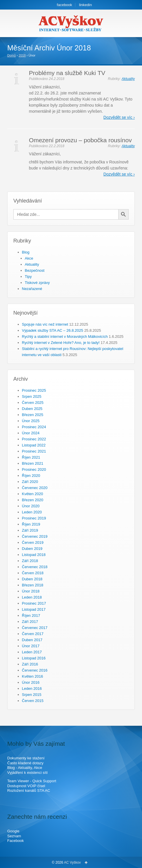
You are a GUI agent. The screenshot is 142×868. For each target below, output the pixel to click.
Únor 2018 (31, 591)
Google (13, 831)
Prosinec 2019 (34, 518)
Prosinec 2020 (34, 469)
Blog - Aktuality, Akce (25, 768)
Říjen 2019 (31, 524)
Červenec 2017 (35, 628)
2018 (22, 55)
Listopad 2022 (34, 445)
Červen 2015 (33, 701)
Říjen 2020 (31, 476)
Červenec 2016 (35, 670)
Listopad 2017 (34, 609)
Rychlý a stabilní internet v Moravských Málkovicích (65, 337)
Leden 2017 (32, 652)
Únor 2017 (31, 646)
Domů (11, 55)
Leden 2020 (32, 512)
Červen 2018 (33, 573)
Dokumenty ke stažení (26, 758)
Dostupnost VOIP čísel (26, 786)
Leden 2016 (32, 689)
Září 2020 (30, 482)
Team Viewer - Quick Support (32, 781)
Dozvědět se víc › (119, 117)
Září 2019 (30, 530)
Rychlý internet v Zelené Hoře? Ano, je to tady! (61, 343)
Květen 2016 (33, 676)
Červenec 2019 (35, 536)
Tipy (28, 277)
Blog (26, 252)
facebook (64, 5)
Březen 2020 (33, 500)
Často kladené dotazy (25, 763)
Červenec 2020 (35, 488)
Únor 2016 (31, 682)
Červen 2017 (33, 634)
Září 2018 (30, 561)
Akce (29, 258)
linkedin (85, 5)
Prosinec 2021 (34, 451)
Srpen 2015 (32, 695)
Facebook (16, 841)
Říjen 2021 (31, 457)
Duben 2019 (32, 549)
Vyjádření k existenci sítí (28, 773)
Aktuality (128, 79)
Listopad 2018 (34, 555)
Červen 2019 (33, 542)
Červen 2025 (33, 403)
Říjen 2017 (31, 616)
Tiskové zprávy (37, 283)
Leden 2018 (32, 597)
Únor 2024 (31, 433)
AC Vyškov (72, 862)
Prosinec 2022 (34, 439)
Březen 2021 (33, 463)
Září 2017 (30, 622)
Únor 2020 (31, 506)
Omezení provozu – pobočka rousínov (80, 140)
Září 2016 (30, 664)
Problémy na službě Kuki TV (67, 73)
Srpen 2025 (32, 396)
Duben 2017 (32, 640)
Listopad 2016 (34, 658)
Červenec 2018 (35, 567)
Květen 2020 (33, 494)
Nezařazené (32, 289)
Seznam (14, 836)
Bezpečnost (35, 270)
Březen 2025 (33, 415)
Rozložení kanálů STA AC (29, 790)
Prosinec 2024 (34, 427)
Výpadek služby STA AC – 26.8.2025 (53, 330)
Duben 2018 (32, 579)
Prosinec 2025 (34, 390)
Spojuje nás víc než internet (45, 324)
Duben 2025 (32, 409)
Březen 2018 (33, 585)
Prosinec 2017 (34, 603)
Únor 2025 (31, 421)
